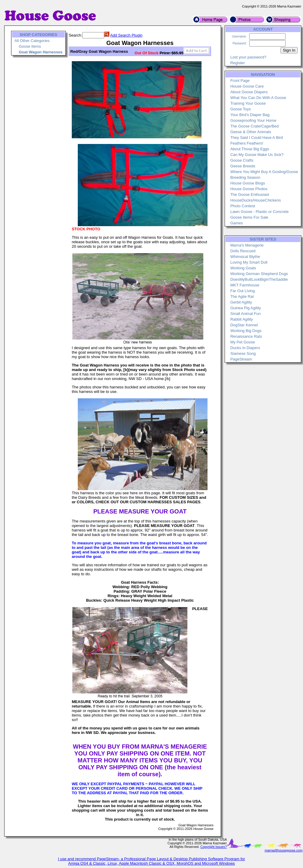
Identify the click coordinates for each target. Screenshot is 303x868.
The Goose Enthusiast (250, 195)
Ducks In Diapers (245, 348)
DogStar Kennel (244, 325)
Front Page (240, 81)
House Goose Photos (249, 189)
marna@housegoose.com (283, 850)
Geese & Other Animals (251, 132)
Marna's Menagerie (247, 245)
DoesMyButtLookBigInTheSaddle (259, 279)
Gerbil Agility (241, 302)
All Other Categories (32, 41)
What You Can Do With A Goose (258, 98)
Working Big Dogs (246, 331)
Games (237, 223)
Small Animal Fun (245, 314)
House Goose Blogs (248, 183)
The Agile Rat (242, 296)
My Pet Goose (243, 342)
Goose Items (30, 46)
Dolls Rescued (243, 251)
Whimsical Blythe (245, 257)
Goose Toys (241, 109)
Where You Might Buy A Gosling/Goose (264, 172)
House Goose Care (247, 86)
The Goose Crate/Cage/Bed (255, 126)
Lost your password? (248, 57)
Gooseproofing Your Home (253, 120)
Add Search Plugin (126, 35)
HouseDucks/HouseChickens (256, 200)
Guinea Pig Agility (246, 308)
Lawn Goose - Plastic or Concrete (259, 212)
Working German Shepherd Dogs (259, 274)
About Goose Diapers (249, 92)
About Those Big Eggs (250, 149)
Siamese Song (243, 353)
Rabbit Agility (242, 319)
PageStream (241, 359)
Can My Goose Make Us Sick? (257, 155)
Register (238, 63)
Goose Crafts (242, 160)
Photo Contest (243, 206)
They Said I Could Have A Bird (257, 138)
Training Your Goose (248, 103)
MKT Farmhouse (245, 285)
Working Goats (243, 268)
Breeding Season (245, 177)
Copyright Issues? (214, 847)
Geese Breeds (243, 166)
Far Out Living (243, 291)
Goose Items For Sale (249, 217)
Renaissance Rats (246, 336)
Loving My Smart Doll (249, 262)
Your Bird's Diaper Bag (250, 115)
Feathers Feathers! (247, 143)
